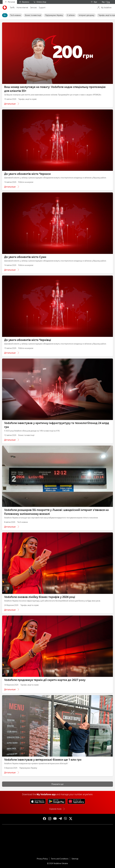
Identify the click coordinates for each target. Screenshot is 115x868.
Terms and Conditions (60, 859)
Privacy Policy (42, 859)
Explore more (55, 809)
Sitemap (75, 859)
